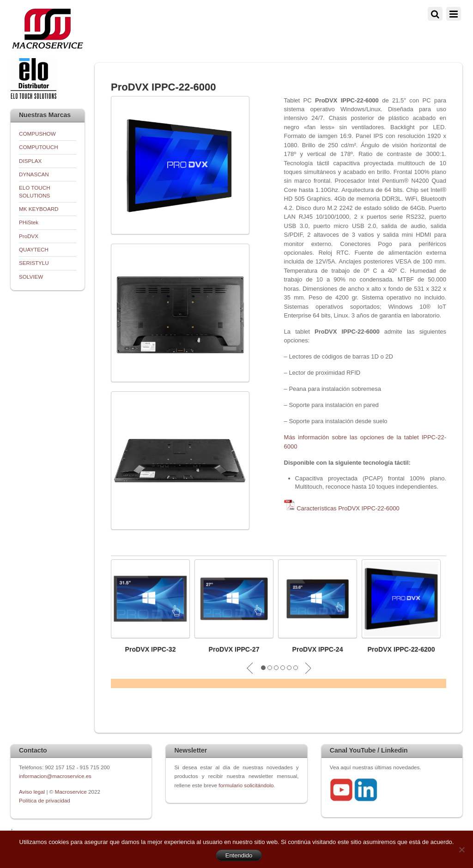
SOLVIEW (31, 277)
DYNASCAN (34, 174)
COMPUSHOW (37, 134)
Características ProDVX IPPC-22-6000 (348, 508)
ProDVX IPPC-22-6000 (164, 87)
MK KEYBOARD (39, 209)
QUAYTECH (34, 249)
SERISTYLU (34, 263)
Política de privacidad (45, 800)
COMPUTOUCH (39, 147)
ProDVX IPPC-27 (234, 649)
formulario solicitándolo (246, 785)
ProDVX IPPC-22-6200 (401, 649)
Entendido (239, 855)
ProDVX (29, 236)
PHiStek (29, 222)
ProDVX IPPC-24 (317, 649)
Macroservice (71, 792)
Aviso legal (33, 792)
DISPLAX (30, 161)
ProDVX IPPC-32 (150, 649)
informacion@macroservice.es (55, 776)
